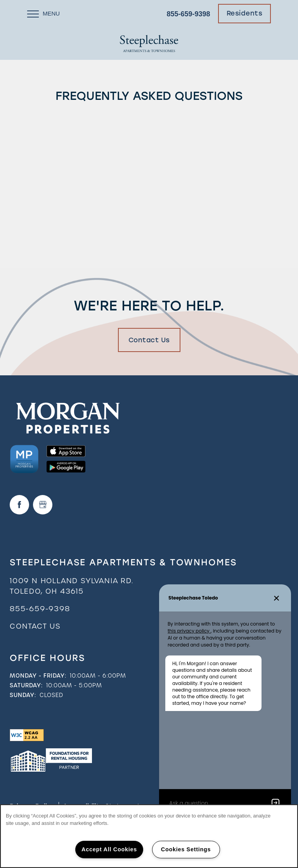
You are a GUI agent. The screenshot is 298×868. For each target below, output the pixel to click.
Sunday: (23, 695)
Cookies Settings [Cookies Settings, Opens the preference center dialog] (186, 849)
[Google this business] (43, 505)
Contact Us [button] (149, 340)
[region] (149, 836)
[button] (245, 14)
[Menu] (43, 14)
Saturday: (26, 685)
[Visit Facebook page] (19, 505)
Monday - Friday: (38, 676)
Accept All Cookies (109, 849)
